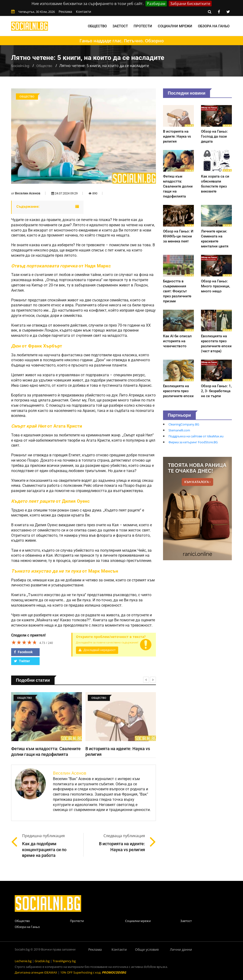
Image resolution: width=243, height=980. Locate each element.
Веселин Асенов (28, 193)
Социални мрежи (175, 26)
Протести (143, 26)
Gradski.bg (42, 961)
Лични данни (181, 949)
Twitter (22, 661)
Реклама (65, 12)
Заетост (120, 26)
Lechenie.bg (23, 961)
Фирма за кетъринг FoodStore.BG (193, 442)
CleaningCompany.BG (184, 424)
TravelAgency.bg (64, 961)
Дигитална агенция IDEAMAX (36, 972)
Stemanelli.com (179, 430)
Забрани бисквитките (190, 4)
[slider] (24, 642)
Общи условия (147, 949)
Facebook (23, 652)
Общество (97, 26)
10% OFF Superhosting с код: (93, 972)
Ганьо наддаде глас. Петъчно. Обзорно (122, 41)
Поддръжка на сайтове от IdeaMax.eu (196, 436)
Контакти (84, 12)
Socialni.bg (20, 66)
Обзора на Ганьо (214, 26)
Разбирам (156, 4)
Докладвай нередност (97, 650)
